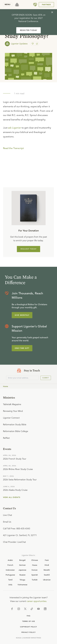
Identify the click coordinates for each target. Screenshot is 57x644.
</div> (28, 158)
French (10, 565)
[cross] (52, 12)
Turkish (35, 580)
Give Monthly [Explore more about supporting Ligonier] (22, 315)
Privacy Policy (28, 632)
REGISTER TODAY (29, 30)
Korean (35, 570)
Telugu (22, 580)
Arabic (10, 560)
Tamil (10, 580)
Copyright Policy (28, 627)
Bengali (22, 560)
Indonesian (10, 570)
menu (8, 4)
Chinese (35, 560)
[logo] (17, 5)
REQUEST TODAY (28, 249)
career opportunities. (37, 601)
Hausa (35, 565)
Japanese (22, 570)
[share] (37, 44)
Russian (22, 575)
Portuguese (10, 575)
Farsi (47, 560)
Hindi (47, 565)
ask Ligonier (15, 128)
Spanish (35, 575)
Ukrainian (47, 580)
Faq (29, 616)
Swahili (47, 575)
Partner (46, 5)
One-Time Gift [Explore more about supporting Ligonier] (22, 348)
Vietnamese (22, 584)
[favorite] (33, 44)
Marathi (47, 570)
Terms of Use (29, 621)
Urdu (10, 584)
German (22, 565)
